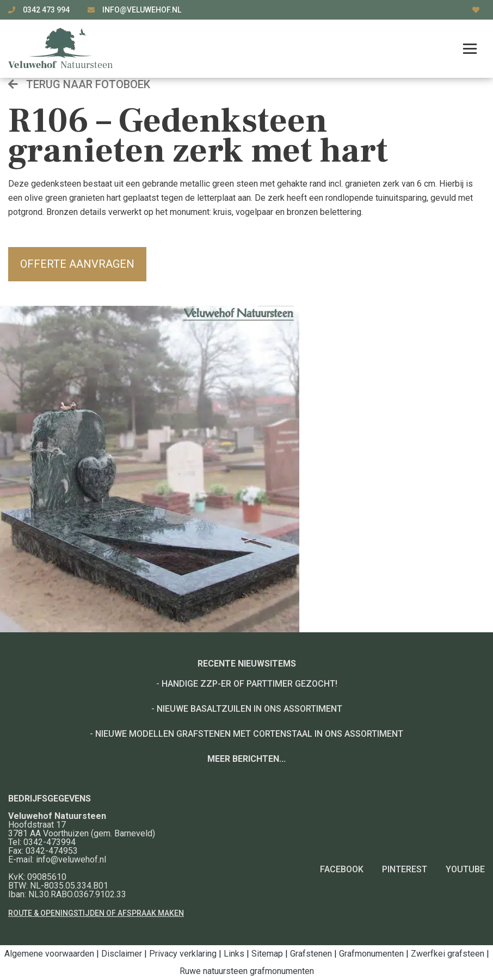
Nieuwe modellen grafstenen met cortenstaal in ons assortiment (249, 734)
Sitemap (267, 954)
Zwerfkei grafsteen (448, 954)
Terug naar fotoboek (79, 84)
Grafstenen (311, 954)
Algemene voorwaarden (49, 954)
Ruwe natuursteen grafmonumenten (247, 971)
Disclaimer (122, 954)
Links (234, 954)
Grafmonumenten (371, 954)
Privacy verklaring (183, 954)
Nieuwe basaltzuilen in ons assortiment (249, 709)
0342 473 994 (47, 10)
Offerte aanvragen (77, 264)
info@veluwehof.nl (142, 10)
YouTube (465, 869)
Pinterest (405, 869)
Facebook (342, 869)
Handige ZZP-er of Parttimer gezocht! (249, 684)
